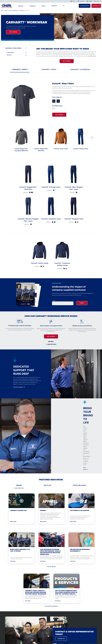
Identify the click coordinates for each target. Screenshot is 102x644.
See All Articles (52, 567)
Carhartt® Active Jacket (40, 263)
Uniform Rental (22, 11)
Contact (96, 6)
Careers (90, 1)
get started (13, 32)
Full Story (13, 561)
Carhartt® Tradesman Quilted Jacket (62, 264)
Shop (73, 1)
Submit (82, 303)
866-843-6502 (52, 344)
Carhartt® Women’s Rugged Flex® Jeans (28, 220)
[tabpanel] (51, 115)
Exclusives (9, 55)
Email (54, 301)
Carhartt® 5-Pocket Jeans (51, 187)
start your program (18, 387)
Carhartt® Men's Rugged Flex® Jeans (74, 188)
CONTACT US (61, 639)
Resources (54, 6)
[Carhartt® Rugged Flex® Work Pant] (41, 139)
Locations (82, 1)
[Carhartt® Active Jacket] (61, 138)
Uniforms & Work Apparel (14, 11)
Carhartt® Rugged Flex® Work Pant (28, 188)
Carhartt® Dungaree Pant (74, 219)
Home (2, 11)
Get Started (61, 115)
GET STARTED (67, 61)
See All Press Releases (52, 606)
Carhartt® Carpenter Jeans (51, 219)
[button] (92, 138)
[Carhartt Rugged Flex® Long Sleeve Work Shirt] (21, 139)
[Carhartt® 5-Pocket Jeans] (81, 138)
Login (98, 1)
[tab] (20, 69)
